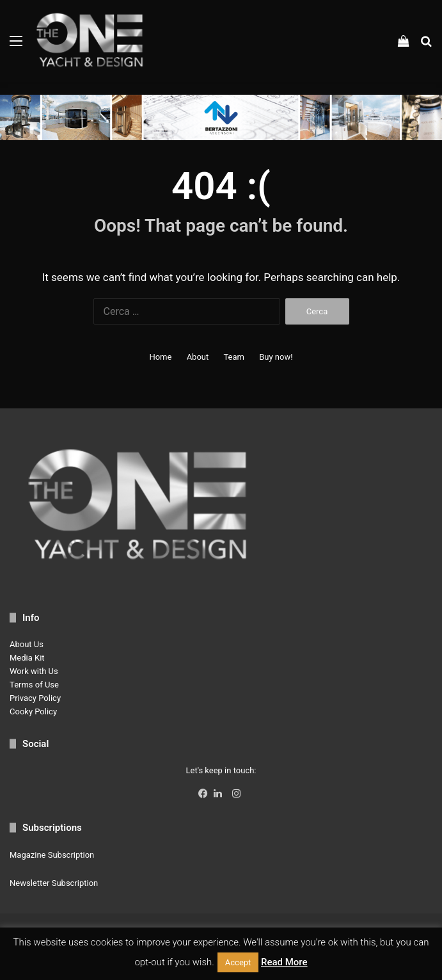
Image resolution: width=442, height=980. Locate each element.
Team (234, 357)
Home (160, 357)
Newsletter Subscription (54, 883)
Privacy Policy (35, 698)
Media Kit (27, 658)
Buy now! (276, 357)
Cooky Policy (33, 711)
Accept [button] (238, 962)
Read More (284, 962)
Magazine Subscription (52, 855)
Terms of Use (34, 685)
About (198, 357)
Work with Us (34, 671)
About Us (27, 644)
